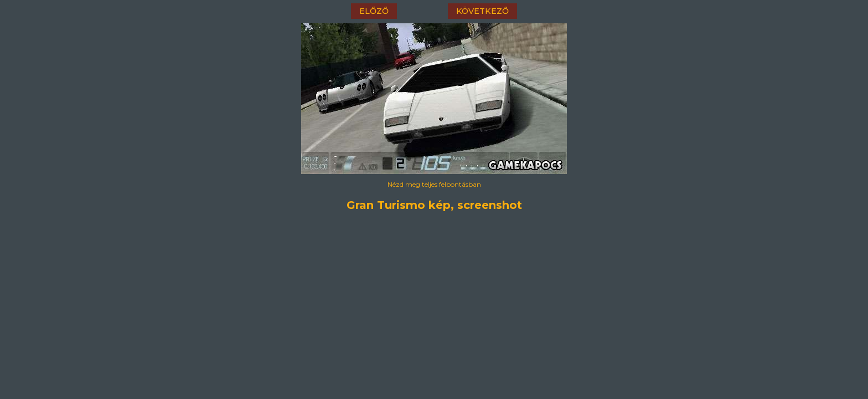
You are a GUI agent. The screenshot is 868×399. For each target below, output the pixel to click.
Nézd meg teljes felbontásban (434, 184)
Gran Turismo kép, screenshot (434, 205)
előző (374, 11)
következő (482, 11)
